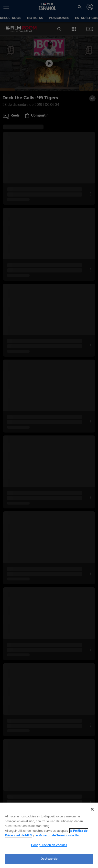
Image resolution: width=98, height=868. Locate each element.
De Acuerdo (49, 859)
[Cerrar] (92, 809)
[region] (49, 835)
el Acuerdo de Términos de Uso (58, 835)
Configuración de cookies (49, 845)
